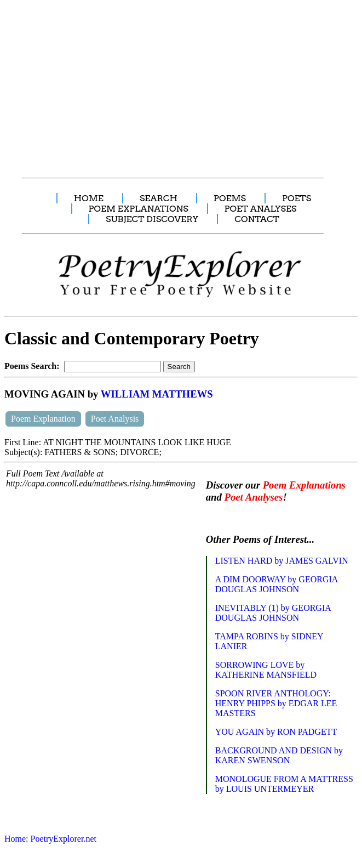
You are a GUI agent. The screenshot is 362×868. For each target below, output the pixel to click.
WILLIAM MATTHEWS (157, 394)
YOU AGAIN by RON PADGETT (276, 732)
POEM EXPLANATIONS (139, 209)
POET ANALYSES (261, 209)
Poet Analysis (115, 419)
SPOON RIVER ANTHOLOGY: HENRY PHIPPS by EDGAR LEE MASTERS (276, 703)
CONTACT (257, 219)
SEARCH (159, 198)
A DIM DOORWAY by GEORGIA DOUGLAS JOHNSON (277, 584)
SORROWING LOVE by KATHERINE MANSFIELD (266, 670)
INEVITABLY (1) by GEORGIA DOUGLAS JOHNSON (273, 613)
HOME (89, 198)
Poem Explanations (304, 485)
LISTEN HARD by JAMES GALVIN (282, 561)
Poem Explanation (43, 419)
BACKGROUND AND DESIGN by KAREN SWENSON (279, 755)
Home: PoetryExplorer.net (50, 839)
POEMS (230, 198)
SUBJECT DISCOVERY (152, 219)
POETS (297, 198)
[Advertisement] (182, 83)
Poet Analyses (254, 497)
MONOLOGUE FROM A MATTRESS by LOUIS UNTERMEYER (284, 784)
